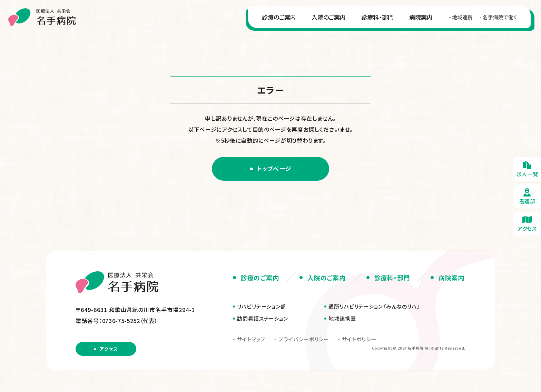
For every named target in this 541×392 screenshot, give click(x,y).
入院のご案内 (325, 20)
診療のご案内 (276, 20)
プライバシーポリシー (304, 340)
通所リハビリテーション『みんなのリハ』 (374, 307)
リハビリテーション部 (262, 307)
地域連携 (459, 21)
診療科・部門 (374, 20)
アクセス (109, 350)
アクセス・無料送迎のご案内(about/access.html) (527, 223)
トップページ (275, 169)
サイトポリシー (359, 340)
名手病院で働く (496, 21)
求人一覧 (527, 169)
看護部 (527, 196)
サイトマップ (251, 340)
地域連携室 (342, 319)
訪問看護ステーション (263, 319)
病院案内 (417, 20)
